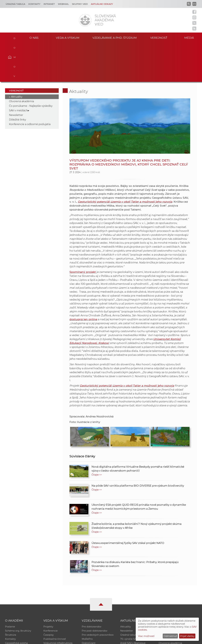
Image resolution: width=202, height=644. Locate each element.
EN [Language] (194, 4)
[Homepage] (85, 20)
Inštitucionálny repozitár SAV (175, 588)
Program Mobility (92, 608)
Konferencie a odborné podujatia (30, 85)
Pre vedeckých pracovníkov (98, 596)
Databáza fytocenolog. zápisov (176, 596)
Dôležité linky (18, 81)
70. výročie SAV (129, 600)
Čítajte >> (97, 436)
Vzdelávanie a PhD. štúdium (115, 38)
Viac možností (146, 636)
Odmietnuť (170, 636)
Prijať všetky (187, 636)
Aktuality (17, 58)
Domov (14, 37)
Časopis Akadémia (169, 600)
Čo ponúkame (129, 608)
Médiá (189, 38)
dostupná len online (83, 280)
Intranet (49, 4)
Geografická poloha (16, 604)
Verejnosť (159, 38)
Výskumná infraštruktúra (58, 604)
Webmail (63, 4)
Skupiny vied (80, 4)
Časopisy (49, 596)
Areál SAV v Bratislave (133, 604)
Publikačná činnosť (55, 600)
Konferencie (50, 592)
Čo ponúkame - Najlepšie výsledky (31, 67)
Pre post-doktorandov (95, 592)
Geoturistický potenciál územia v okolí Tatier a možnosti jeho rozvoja (125, 163)
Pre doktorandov (92, 588)
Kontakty (34, 4)
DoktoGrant (89, 604)
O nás (34, 38)
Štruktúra (11, 596)
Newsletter (16, 76)
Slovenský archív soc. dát (173, 592)
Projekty (48, 588)
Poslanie (10, 588)
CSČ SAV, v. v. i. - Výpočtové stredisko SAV (52, 640)
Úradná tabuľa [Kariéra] (15, 4)
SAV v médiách (18, 72)
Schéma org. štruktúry (18, 592)
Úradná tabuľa (129, 596)
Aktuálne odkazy (102, 4)
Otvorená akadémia (21, 62)
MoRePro (87, 600)
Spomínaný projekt (83, 233)
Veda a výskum (68, 38)
